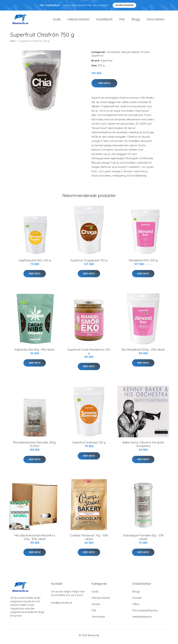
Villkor (136, 607)
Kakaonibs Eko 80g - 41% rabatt (35, 352)
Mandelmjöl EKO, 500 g (143, 263)
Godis (57, 21)
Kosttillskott (104, 21)
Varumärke (113, 55)
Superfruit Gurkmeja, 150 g (89, 445)
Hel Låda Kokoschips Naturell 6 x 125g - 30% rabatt (35, 540)
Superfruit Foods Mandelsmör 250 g (89, 354)
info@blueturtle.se (62, 606)
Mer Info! (104, 86)
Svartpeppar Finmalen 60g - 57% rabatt (143, 540)
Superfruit (97, 58)
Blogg (136, 21)
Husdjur (96, 607)
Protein (145, 55)
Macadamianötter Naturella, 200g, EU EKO (35, 447)
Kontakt (137, 601)
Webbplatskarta (142, 619)
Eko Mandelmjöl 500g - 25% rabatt (143, 352)
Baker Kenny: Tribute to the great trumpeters (143, 447)
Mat (122, 21)
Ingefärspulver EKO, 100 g (35, 263)
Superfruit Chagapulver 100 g (89, 263)
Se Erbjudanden (124, 5)
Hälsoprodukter (78, 21)
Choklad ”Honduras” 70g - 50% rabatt (89, 540)
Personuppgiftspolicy (145, 613)
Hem (13, 44)
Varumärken (156, 21)
